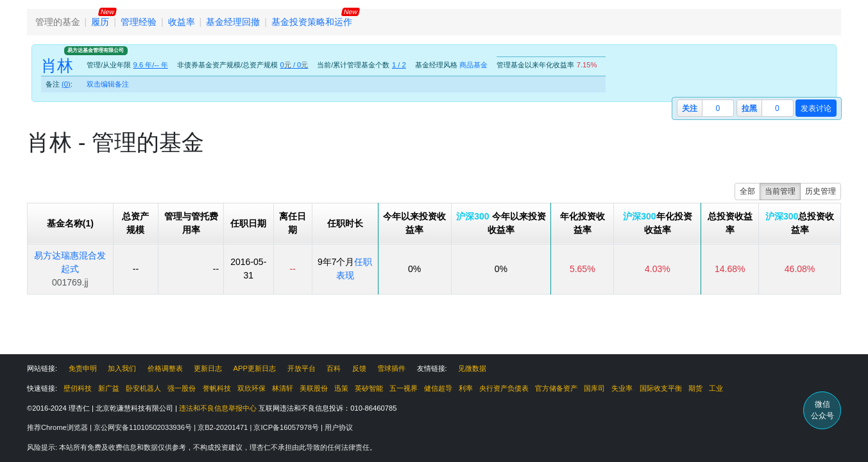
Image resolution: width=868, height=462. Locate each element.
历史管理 (821, 191)
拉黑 (749, 108)
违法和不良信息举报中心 (218, 408)
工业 (716, 388)
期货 (695, 388)
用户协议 (339, 427)
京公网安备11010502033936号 (144, 427)
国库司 (594, 388)
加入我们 (122, 368)
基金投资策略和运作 (312, 22)
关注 (690, 108)
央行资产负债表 (504, 388)
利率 (466, 388)
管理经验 (139, 22)
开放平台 (302, 368)
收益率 (182, 22)
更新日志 (208, 368)
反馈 (359, 368)
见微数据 (472, 368)
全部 (747, 191)
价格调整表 (165, 368)
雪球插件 (391, 368)
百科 (334, 368)
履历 (100, 22)
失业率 (622, 388)
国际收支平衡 (661, 388)
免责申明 (83, 368)
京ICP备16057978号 (287, 427)
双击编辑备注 (108, 84)
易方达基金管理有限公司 (96, 50)
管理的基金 (58, 22)
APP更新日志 (255, 368)
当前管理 (780, 191)
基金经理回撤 (233, 22)
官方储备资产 (556, 388)
